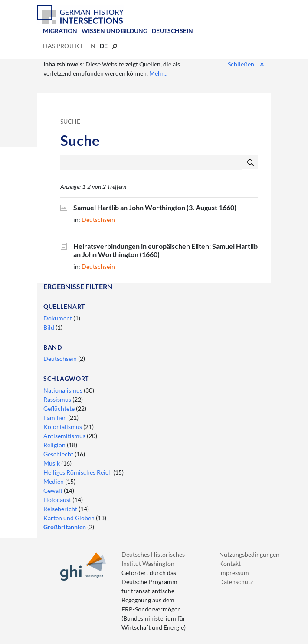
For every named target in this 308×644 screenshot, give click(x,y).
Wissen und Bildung (115, 31)
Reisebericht (61, 509)
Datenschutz (236, 582)
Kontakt (230, 563)
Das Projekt (63, 46)
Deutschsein (172, 31)
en (91, 46)
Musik (52, 463)
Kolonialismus (63, 427)
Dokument (58, 318)
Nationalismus (64, 390)
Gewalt (54, 490)
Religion (55, 445)
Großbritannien (65, 527)
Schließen (246, 64)
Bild (49, 327)
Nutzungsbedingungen (249, 554)
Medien (54, 481)
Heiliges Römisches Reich (78, 472)
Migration (60, 31)
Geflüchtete (60, 408)
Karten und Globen (70, 518)
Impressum (234, 573)
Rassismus (58, 399)
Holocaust (58, 500)
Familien (56, 418)
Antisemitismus (65, 436)
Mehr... (158, 73)
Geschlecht (59, 454)
